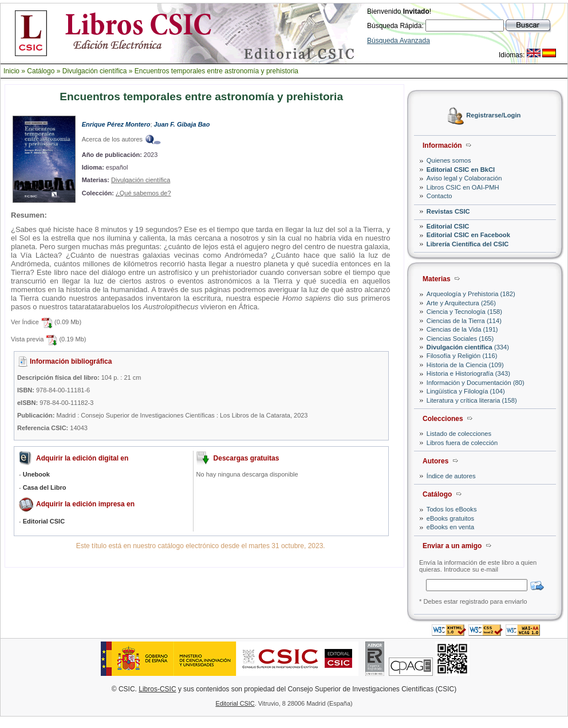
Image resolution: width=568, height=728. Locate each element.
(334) (468, 347)
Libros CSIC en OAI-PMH (463, 187)
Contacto (439, 196)
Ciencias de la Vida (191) (462, 329)
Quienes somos (449, 160)
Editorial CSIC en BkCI (461, 170)
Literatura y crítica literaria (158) (472, 400)
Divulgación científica (95, 71)
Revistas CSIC (448, 211)
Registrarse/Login (493, 116)
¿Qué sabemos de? (143, 193)
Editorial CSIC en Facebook (468, 235)
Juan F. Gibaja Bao (182, 124)
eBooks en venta (450, 527)
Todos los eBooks (452, 509)
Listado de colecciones (459, 434)
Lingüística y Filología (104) (466, 391)
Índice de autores (451, 476)
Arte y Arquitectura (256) (461, 303)
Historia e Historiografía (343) (468, 373)
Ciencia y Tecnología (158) (464, 312)
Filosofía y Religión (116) (462, 356)
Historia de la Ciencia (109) (465, 365)
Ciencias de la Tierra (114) (464, 321)
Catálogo (41, 71)
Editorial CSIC (448, 226)
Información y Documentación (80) (476, 383)
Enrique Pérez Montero (116, 124)
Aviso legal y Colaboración (464, 178)
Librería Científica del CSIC (468, 244)
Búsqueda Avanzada (399, 41)
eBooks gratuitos (450, 518)
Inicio (11, 71)
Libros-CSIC (157, 689)
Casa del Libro (45, 487)
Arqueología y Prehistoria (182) (471, 294)
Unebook (36, 474)
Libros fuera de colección (462, 443)
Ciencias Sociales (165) (460, 339)
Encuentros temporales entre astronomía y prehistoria (216, 71)
